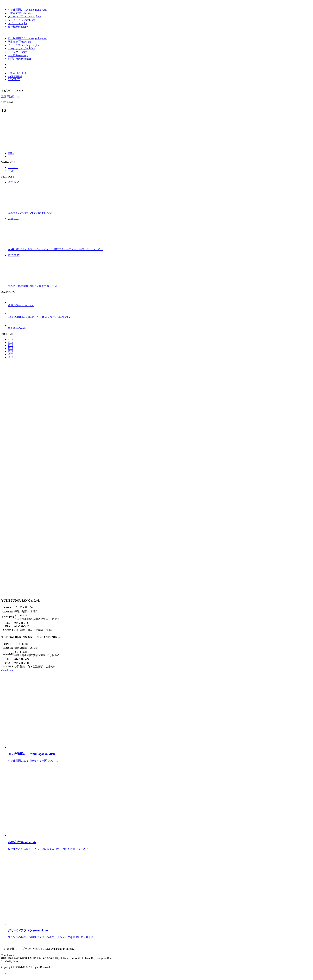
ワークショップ (22, 20)
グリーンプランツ (25, 16)
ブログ (12, 171)
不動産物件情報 (17, 73)
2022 (10, 348)
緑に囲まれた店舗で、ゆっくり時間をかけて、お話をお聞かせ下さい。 (160, 842)
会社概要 (18, 27)
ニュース (13, 167)
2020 (10, 354)
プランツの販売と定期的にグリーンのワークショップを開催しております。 (160, 931)
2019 (10, 357)
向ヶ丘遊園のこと (27, 10)
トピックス (17, 23)
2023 (10, 345)
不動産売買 (19, 13)
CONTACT (14, 79)
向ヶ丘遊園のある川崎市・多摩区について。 (160, 754)
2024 (10, 342)
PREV (11, 153)
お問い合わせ (19, 59)
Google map (8, 670)
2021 (10, 351)
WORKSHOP (15, 76)
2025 (10, 340)
